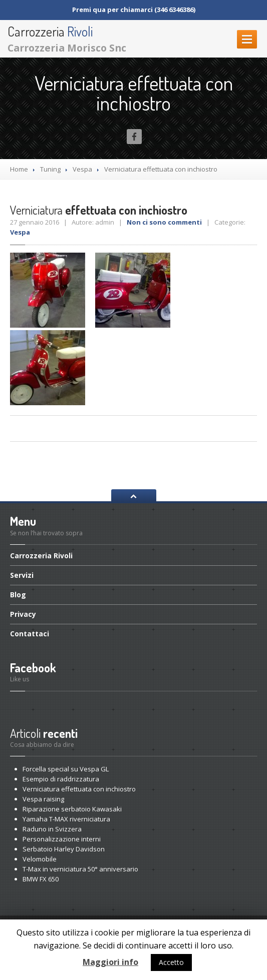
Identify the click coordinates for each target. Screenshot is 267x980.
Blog (18, 595)
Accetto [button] (171, 962)
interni (62, 839)
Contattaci (30, 634)
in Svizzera (52, 829)
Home (19, 169)
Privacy (23, 614)
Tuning (50, 169)
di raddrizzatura (61, 779)
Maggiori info (110, 962)
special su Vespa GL (66, 769)
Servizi (22, 575)
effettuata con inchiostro (79, 789)
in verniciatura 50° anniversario (80, 869)
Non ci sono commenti (164, 222)
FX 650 (41, 879)
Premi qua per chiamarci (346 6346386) (134, 10)
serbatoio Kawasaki (72, 809)
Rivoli (41, 556)
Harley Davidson (64, 849)
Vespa (82, 169)
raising (43, 799)
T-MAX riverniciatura (66, 819)
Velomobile (40, 859)
